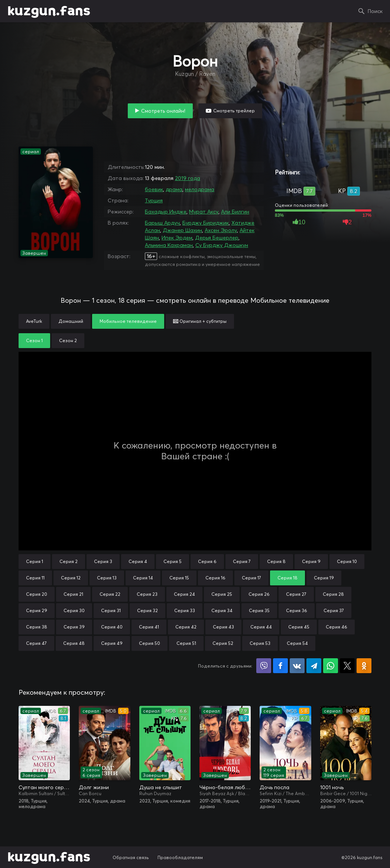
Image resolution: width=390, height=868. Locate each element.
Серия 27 (296, 594)
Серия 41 (149, 627)
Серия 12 (71, 578)
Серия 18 (287, 578)
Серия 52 (223, 643)
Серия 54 (297, 643)
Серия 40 (112, 627)
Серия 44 (261, 627)
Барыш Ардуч (162, 223)
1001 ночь (332, 787)
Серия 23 (147, 594)
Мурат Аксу (204, 212)
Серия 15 (179, 578)
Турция (154, 200)
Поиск (375, 11)
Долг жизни (94, 787)
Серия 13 (107, 578)
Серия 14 (143, 578)
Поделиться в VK (297, 666)
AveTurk (34, 321)
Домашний (71, 321)
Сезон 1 (34, 340)
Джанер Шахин (182, 230)
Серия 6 (207, 561)
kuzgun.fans (49, 11)
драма (174, 189)
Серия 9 (311, 561)
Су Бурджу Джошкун (222, 245)
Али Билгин (235, 212)
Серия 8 (276, 561)
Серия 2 (69, 561)
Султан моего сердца (44, 787)
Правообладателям (180, 857)
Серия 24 (184, 594)
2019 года (188, 178)
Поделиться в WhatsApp (331, 666)
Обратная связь (131, 857)
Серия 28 (333, 594)
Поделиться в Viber (264, 666)
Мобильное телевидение (128, 321)
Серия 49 (112, 643)
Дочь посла (274, 787)
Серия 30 (74, 610)
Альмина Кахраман (169, 245)
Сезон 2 (68, 340)
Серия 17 (251, 578)
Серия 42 (186, 627)
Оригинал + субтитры (200, 321)
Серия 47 (36, 643)
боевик (154, 189)
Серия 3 (103, 561)
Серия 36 (297, 610)
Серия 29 (37, 610)
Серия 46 (337, 627)
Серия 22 (110, 594)
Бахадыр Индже (166, 212)
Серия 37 (334, 610)
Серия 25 (222, 594)
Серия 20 (37, 594)
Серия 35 (259, 610)
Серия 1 (35, 561)
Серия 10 (347, 561)
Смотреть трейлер (234, 111)
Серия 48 (74, 643)
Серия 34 (222, 610)
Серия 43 (223, 627)
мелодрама (200, 189)
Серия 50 (149, 643)
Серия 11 (35, 578)
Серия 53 (260, 643)
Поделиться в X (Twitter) (347, 666)
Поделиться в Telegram (314, 666)
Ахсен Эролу (221, 230)
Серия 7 (242, 561)
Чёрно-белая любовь (225, 787)
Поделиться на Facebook (280, 666)
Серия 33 (185, 610)
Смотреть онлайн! (163, 111)
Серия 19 (324, 578)
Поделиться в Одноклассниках (364, 666)
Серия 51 (186, 643)
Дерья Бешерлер (217, 238)
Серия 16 (215, 578)
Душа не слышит (161, 787)
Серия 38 (37, 627)
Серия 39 (74, 627)
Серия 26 (259, 594)
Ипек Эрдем (177, 238)
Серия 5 (173, 561)
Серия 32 (147, 610)
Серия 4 (138, 561)
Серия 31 (111, 610)
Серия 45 (299, 627)
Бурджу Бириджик (206, 223)
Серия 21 (73, 594)
